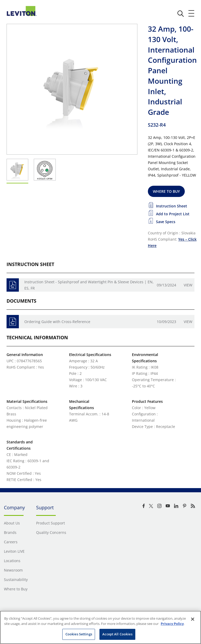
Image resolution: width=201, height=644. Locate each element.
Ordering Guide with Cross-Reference (57, 322)
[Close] (193, 619)
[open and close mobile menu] (192, 13)
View (188, 285)
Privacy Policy (172, 624)
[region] (100, 627)
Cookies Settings (79, 634)
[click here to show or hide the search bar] (181, 14)
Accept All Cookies (117, 634)
